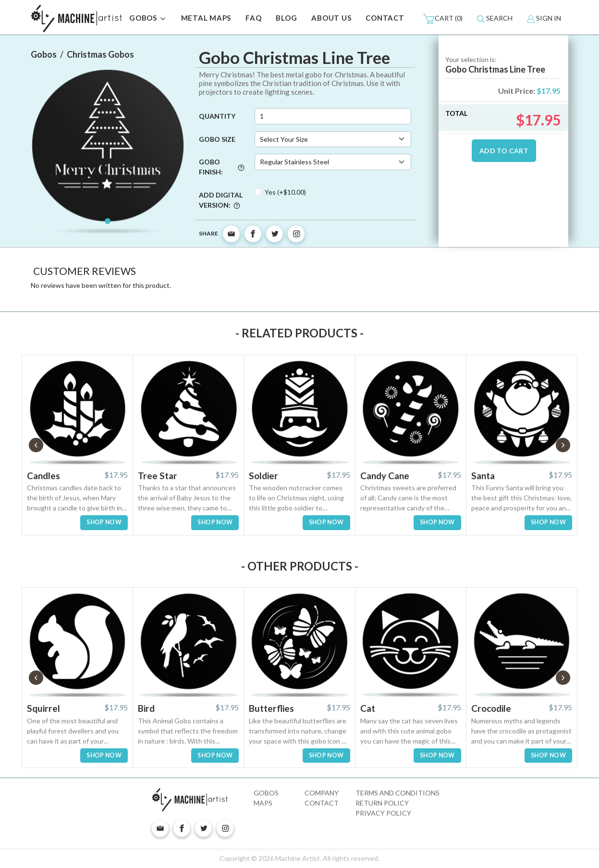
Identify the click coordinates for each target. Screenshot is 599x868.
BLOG (286, 18)
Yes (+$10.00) (285, 192)
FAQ (253, 18)
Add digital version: (221, 200)
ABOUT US (331, 18)
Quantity (217, 116)
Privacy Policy (383, 813)
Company (322, 793)
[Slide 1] (108, 221)
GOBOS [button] (148, 19)
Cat (368, 708)
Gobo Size (217, 139)
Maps (263, 803)
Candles (43, 476)
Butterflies (271, 708)
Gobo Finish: (222, 167)
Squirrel (43, 708)
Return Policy (382, 803)
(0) (443, 19)
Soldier (263, 476)
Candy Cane (385, 476)
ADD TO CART (504, 151)
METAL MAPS (206, 18)
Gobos (266, 793)
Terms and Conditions (397, 793)
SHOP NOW (104, 522)
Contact (322, 803)
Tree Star (158, 476)
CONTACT (385, 18)
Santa (483, 476)
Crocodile (491, 708)
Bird (146, 708)
